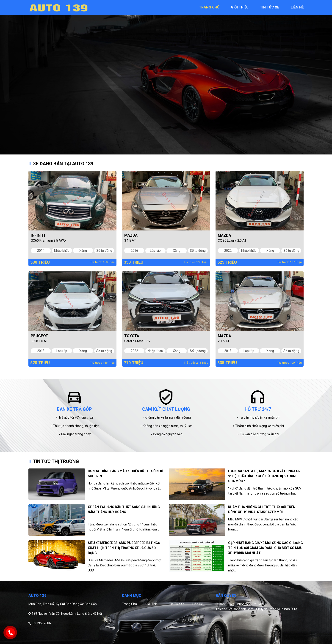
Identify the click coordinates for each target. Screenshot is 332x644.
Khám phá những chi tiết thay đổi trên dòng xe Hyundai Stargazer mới (262, 509)
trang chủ (209, 7)
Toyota (132, 336)
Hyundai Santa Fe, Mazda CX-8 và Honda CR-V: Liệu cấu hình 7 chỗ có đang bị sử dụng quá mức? (265, 476)
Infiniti (38, 235)
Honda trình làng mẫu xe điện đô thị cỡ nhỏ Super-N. (126, 474)
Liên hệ (198, 604)
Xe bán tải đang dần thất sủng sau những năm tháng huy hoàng (124, 509)
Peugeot (39, 336)
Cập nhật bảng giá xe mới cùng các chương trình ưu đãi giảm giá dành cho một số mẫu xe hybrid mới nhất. (266, 548)
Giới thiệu (152, 604)
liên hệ (297, 7)
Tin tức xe (177, 604)
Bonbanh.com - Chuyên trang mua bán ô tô (265, 609)
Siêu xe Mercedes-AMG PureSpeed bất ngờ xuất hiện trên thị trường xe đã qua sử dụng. (124, 548)
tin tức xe (270, 7)
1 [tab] (163, 151)
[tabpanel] (166, 77)
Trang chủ (129, 604)
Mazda (131, 235)
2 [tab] (169, 151)
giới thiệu (240, 7)
